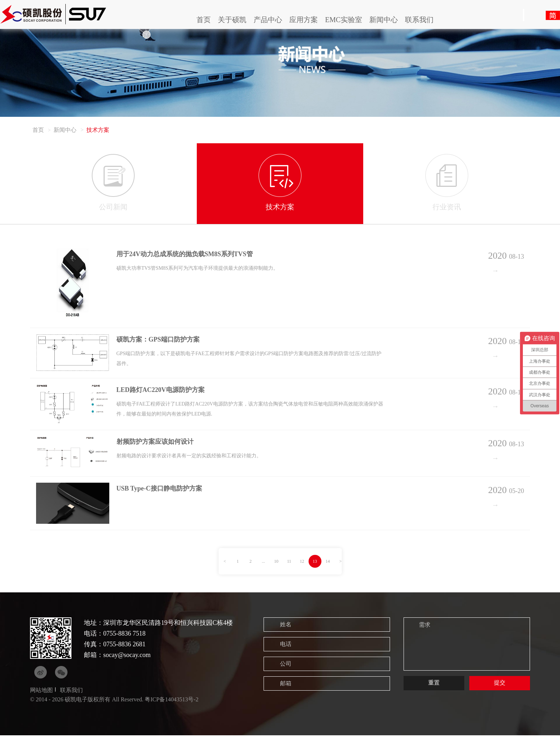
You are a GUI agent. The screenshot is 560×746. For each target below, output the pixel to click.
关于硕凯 (232, 20)
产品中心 (268, 20)
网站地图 (41, 701)
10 (276, 572)
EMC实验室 (343, 20)
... (263, 572)
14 (328, 572)
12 (302, 572)
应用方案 (304, 20)
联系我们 (419, 20)
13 (315, 572)
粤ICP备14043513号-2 (171, 710)
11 (289, 572)
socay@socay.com (127, 666)
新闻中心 (384, 20)
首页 (204, 20)
